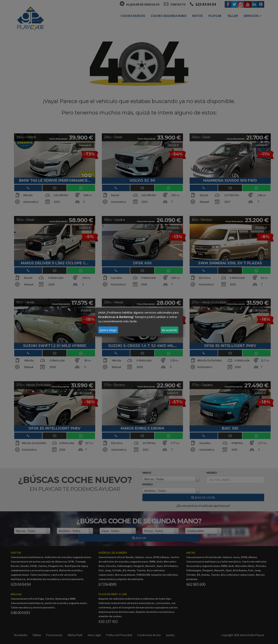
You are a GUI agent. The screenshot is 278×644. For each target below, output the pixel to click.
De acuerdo (169, 330)
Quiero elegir (108, 330)
